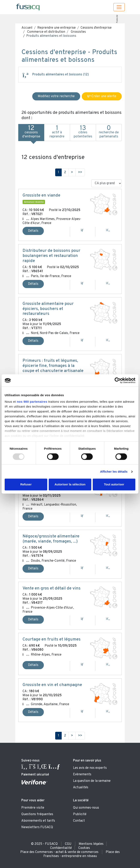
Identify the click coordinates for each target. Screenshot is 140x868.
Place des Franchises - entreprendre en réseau (82, 854)
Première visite (33, 808)
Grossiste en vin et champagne (52, 685)
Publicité (117, 19)
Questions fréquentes (37, 814)
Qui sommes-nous (86, 808)
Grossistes (78, 32)
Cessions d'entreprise (96, 28)
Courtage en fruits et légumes (52, 640)
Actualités (81, 788)
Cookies (84, 848)
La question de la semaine (92, 781)
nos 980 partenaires (32, 402)
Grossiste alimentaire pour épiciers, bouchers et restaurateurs (48, 309)
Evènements (82, 774)
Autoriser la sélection (70, 485)
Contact (79, 821)
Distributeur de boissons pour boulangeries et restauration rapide (51, 256)
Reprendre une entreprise (57, 28)
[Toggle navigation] (119, 7)
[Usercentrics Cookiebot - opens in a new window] (118, 380)
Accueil (27, 28)
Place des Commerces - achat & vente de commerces (59, 852)
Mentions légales (91, 844)
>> (80, 172)
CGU (68, 844)
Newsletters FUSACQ (37, 827)
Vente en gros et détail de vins (52, 588)
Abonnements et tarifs (38, 821)
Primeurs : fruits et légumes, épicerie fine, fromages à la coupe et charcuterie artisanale (53, 366)
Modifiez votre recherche (56, 96)
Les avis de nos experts (90, 768)
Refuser (26, 485)
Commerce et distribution (46, 32)
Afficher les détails (114, 472)
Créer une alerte (102, 96)
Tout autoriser (114, 485)
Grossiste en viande (41, 196)
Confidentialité (61, 848)
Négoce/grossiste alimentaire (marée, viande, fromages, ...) (51, 539)
